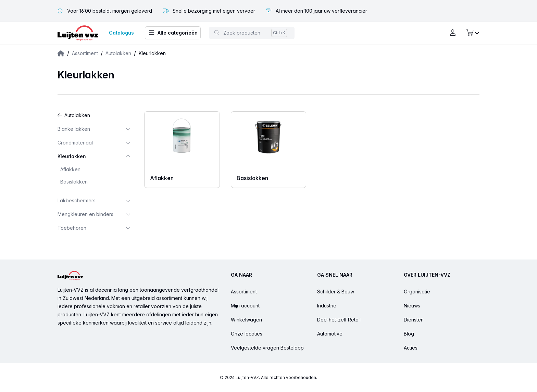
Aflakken (70, 169)
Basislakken (74, 182)
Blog (409, 334)
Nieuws (412, 306)
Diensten (414, 320)
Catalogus (121, 33)
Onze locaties (247, 334)
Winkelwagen (246, 320)
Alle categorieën (173, 33)
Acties (411, 348)
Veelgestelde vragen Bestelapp (267, 348)
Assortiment (85, 53)
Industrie (327, 306)
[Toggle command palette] (252, 33)
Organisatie (417, 292)
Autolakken (118, 53)
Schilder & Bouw (336, 292)
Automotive (330, 334)
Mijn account (245, 306)
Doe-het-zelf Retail (339, 320)
